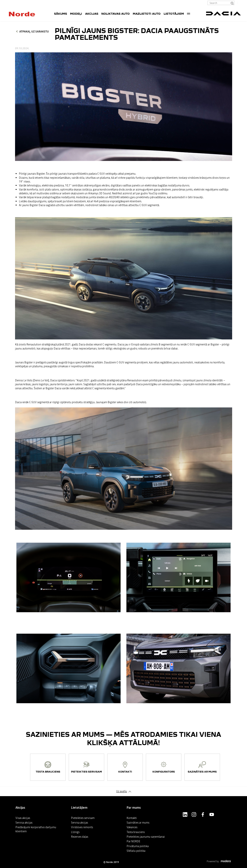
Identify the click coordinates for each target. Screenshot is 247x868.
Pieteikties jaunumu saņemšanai (146, 837)
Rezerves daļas (80, 837)
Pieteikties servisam (83, 818)
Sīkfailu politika (136, 851)
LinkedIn (185, 814)
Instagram (194, 814)
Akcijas (92, 14)
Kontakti (132, 818)
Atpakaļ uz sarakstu (34, 31)
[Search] (232, 3)
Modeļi (76, 14)
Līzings (75, 832)
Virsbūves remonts (82, 827)
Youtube (212, 814)
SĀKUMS (60, 14)
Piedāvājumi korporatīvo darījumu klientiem (36, 829)
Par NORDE (133, 841)
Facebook (203, 814)
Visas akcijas (23, 818)
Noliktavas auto (115, 14)
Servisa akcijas (24, 823)
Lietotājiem (174, 14)
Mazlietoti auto (147, 14)
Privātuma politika (138, 846)
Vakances (132, 827)
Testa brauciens (136, 832)
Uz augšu (122, 791)
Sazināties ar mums (138, 823)
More (189, 14)
